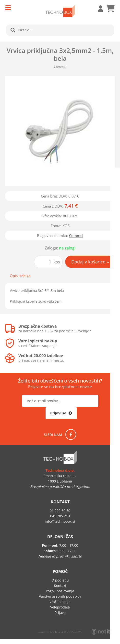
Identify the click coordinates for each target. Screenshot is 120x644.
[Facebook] (71, 434)
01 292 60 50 (60, 511)
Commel (76, 235)
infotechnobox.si (60, 521)
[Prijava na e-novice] (61, 413)
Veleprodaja (60, 607)
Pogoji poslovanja (60, 591)
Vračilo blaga (60, 602)
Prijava (98, 9)
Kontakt (60, 586)
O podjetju (60, 580)
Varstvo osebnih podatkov (60, 596)
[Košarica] (110, 9)
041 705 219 (60, 516)
